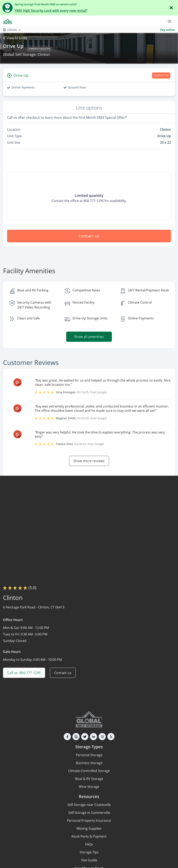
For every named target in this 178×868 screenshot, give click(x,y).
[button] (67, 737)
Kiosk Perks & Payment (89, 836)
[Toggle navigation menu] (171, 21)
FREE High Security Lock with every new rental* (51, 11)
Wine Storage (89, 787)
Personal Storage (89, 755)
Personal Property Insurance (89, 821)
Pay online (167, 30)
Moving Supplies (89, 828)
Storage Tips (89, 852)
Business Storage (89, 763)
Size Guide (89, 860)
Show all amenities (89, 337)
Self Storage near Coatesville (89, 805)
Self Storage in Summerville (89, 813)
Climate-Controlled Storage (89, 771)
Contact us (89, 236)
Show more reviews (89, 461)
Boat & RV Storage (89, 779)
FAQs (89, 844)
